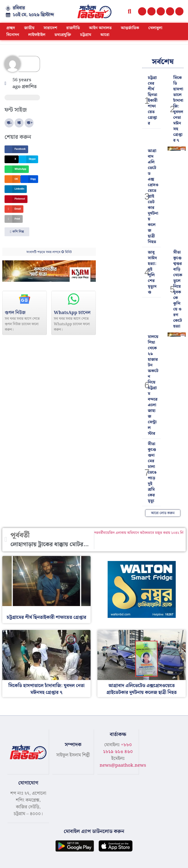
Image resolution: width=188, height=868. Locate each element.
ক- (9, 123)
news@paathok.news (123, 765)
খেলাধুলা (155, 28)
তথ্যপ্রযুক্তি (63, 35)
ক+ (30, 123)
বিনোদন (13, 35)
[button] (130, 11)
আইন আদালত (100, 28)
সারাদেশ (50, 28)
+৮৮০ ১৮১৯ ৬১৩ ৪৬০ (118, 748)
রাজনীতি (73, 28)
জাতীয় (29, 28)
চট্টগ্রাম (86, 35)
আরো (105, 35)
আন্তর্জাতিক (130, 28)
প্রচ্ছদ (11, 28)
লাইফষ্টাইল (37, 35)
